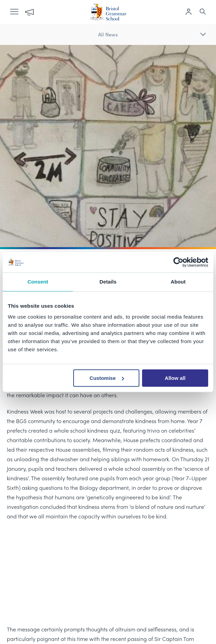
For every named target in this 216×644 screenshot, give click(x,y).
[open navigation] (18, 12)
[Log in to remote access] (188, 12)
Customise (107, 378)
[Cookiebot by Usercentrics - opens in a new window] (178, 262)
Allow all (175, 378)
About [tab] (178, 282)
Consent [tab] (38, 282)
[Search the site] (203, 12)
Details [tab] (108, 282)
